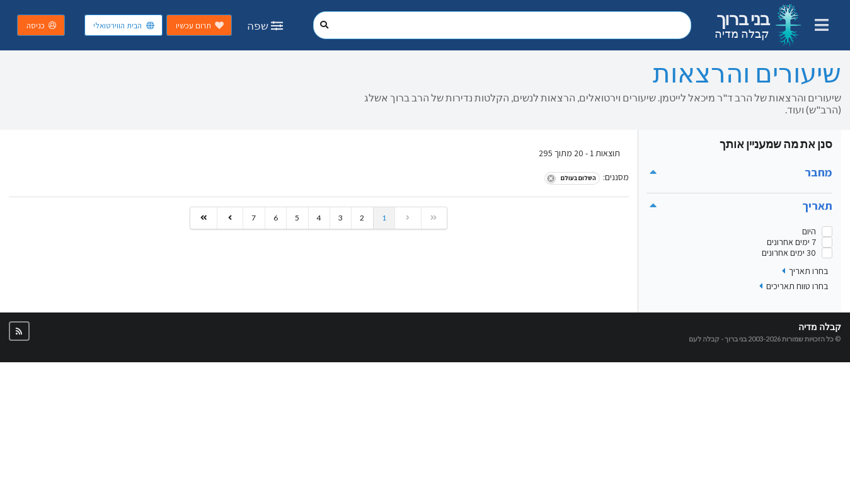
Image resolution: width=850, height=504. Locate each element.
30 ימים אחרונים (789, 253)
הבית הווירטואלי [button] (124, 26)
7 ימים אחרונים (791, 242)
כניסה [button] (42, 26)
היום (809, 232)
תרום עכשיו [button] (200, 26)
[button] (19, 331)
